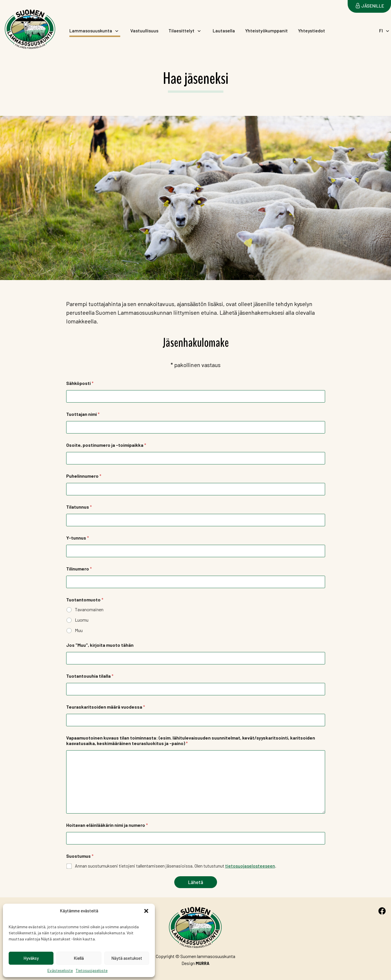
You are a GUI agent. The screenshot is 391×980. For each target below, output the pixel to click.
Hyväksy (31, 958)
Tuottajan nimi (83, 414)
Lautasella (224, 31)
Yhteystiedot (312, 31)
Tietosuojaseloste (92, 970)
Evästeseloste (60, 970)
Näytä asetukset (127, 958)
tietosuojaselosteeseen (250, 866)
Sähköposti (80, 383)
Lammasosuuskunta (91, 30)
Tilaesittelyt (181, 30)
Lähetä (196, 882)
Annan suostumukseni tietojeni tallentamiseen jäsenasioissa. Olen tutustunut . (176, 866)
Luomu (82, 620)
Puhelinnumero (84, 476)
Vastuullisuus (144, 31)
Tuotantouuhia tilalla (90, 676)
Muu (79, 630)
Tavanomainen (89, 609)
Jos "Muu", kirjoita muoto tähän (100, 645)
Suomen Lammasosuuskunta (25, 51)
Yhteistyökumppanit (266, 31)
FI (381, 30)
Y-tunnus (78, 538)
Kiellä (79, 958)
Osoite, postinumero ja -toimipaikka (106, 445)
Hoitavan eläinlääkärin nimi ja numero (107, 825)
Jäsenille (373, 6)
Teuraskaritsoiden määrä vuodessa (106, 707)
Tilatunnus (79, 507)
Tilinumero (79, 569)
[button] (146, 911)
